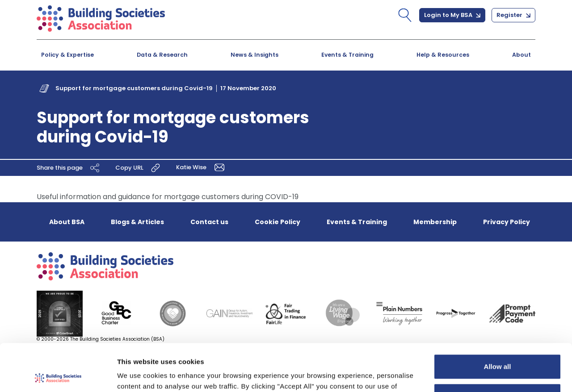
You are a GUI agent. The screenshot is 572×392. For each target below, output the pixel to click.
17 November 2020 (248, 88)
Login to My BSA (452, 15)
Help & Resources (443, 55)
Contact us (209, 222)
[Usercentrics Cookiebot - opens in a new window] (58, 375)
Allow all (498, 319)
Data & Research (162, 55)
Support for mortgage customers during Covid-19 (134, 88)
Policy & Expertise (67, 55)
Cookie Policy (278, 222)
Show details (138, 374)
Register (513, 15)
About (522, 55)
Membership (435, 222)
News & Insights (254, 55)
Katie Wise (202, 167)
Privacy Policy (507, 222)
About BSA (67, 222)
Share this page (69, 168)
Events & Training (347, 55)
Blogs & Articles (137, 222)
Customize (498, 348)
